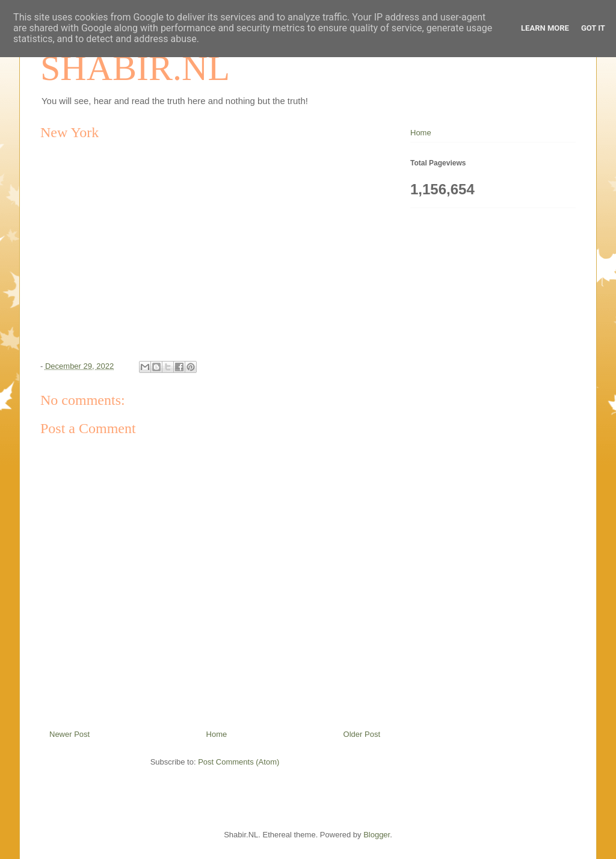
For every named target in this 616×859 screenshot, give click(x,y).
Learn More (545, 28)
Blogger (377, 835)
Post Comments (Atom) (239, 762)
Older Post (362, 734)
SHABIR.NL (135, 68)
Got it (593, 28)
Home (217, 734)
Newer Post (69, 734)
